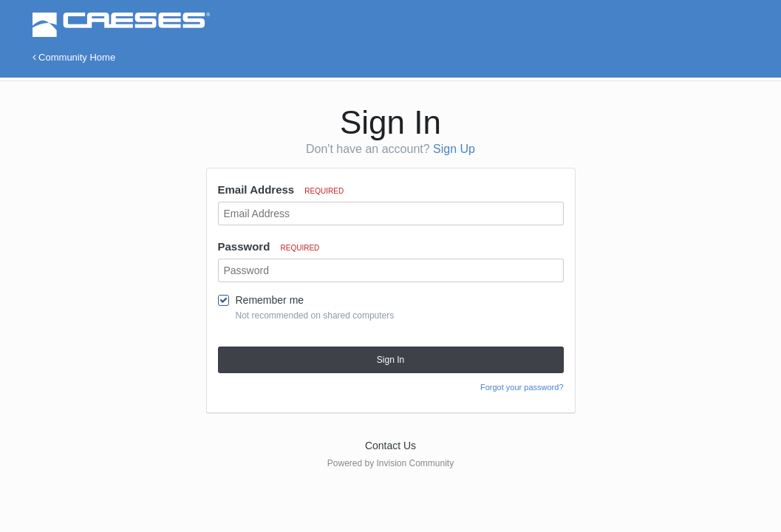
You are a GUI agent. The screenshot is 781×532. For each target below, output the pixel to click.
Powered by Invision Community (390, 463)
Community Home (74, 57)
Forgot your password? (522, 387)
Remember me (270, 300)
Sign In (390, 360)
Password (269, 246)
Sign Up (454, 149)
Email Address (281, 190)
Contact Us (390, 446)
